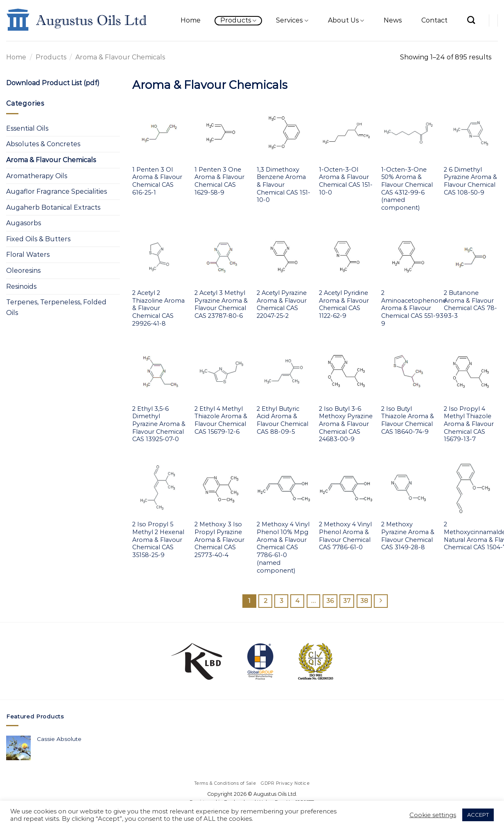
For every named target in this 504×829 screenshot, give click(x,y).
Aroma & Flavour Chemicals (51, 160)
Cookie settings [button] (433, 815)
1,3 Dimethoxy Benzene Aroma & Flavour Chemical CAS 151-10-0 (284, 185)
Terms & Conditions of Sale (225, 783)
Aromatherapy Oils (37, 176)
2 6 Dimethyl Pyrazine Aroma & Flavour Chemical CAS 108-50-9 (470, 181)
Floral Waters (28, 255)
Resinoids (21, 287)
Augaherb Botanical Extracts (53, 207)
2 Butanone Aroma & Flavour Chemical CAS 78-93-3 (470, 304)
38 (364, 601)
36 (330, 601)
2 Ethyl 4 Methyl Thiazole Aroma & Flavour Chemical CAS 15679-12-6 (221, 420)
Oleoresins (23, 271)
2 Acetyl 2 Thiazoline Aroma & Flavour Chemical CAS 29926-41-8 (158, 308)
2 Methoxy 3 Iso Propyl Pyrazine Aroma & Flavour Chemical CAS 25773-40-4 (219, 540)
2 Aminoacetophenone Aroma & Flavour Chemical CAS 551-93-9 (414, 308)
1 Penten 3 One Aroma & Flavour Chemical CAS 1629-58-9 (219, 181)
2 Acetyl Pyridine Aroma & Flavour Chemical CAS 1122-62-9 (344, 304)
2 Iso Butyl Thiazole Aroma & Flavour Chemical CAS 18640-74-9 (408, 420)
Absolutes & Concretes (43, 144)
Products (238, 20)
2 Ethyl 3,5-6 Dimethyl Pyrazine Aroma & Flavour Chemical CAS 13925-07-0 (159, 424)
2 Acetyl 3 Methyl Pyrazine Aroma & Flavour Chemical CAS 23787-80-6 (221, 304)
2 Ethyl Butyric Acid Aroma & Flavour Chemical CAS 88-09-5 (283, 420)
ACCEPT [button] (478, 815)
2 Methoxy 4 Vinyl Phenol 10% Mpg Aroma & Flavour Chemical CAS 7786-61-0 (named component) (283, 547)
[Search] (471, 20)
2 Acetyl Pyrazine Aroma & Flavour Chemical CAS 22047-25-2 (282, 304)
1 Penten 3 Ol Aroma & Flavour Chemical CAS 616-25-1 (157, 181)
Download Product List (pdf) (53, 83)
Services (292, 20)
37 (347, 601)
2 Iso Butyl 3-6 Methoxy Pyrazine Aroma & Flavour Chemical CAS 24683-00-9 (346, 424)
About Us (346, 20)
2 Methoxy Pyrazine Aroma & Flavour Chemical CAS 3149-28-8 (408, 536)
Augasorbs (24, 223)
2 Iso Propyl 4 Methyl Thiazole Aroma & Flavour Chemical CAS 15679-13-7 (469, 424)
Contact (434, 20)
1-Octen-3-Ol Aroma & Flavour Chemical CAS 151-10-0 (346, 181)
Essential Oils (27, 128)
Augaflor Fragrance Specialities (57, 191)
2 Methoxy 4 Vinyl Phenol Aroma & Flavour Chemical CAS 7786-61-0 (345, 536)
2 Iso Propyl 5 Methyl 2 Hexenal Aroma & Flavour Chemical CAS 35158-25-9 (158, 540)
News (393, 20)
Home (191, 20)
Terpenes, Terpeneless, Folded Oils (56, 307)
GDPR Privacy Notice (285, 783)
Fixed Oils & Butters (38, 239)
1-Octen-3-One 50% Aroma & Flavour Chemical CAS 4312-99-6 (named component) (407, 189)
